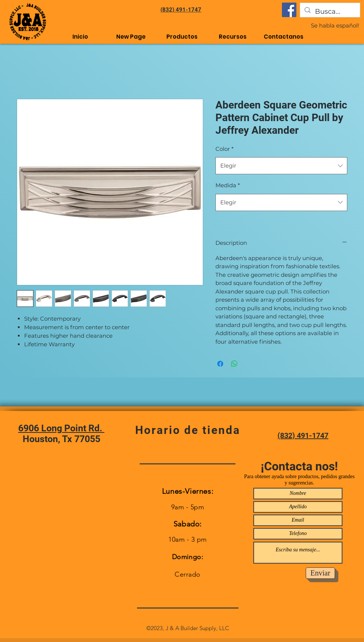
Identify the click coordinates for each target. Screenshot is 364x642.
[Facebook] (289, 10)
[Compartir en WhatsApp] (234, 364)
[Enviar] (320, 573)
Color (225, 149)
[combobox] (281, 166)
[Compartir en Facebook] (220, 364)
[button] (233, 37)
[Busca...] (330, 12)
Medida (228, 185)
